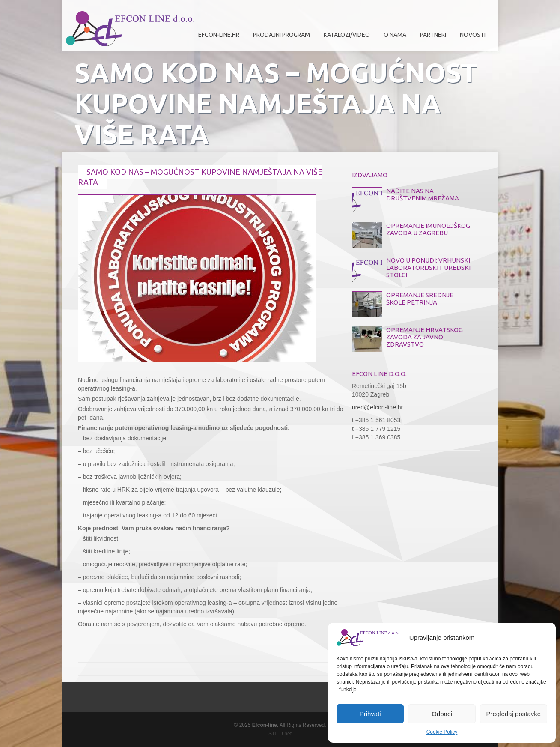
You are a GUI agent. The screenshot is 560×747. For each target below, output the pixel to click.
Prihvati (370, 714)
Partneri (431, 38)
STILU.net (280, 734)
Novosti (473, 35)
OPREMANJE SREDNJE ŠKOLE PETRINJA (420, 299)
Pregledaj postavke (514, 714)
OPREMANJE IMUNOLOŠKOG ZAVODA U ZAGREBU (428, 229)
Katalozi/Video (347, 35)
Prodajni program (279, 38)
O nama (393, 38)
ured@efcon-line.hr (377, 407)
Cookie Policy (442, 732)
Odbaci (442, 714)
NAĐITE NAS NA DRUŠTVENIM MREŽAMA (423, 194)
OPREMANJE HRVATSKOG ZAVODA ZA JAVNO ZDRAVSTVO (424, 337)
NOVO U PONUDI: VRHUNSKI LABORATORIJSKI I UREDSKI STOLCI (428, 267)
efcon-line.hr (219, 35)
